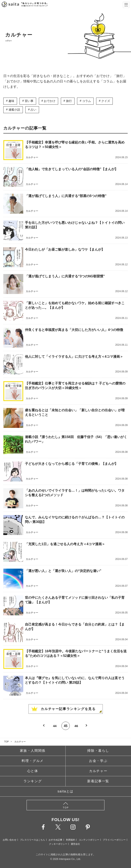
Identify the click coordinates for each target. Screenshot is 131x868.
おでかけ (50, 101)
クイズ (106, 101)
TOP (6, 742)
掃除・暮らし (98, 751)
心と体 (33, 771)
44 (55, 726)
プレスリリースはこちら (32, 840)
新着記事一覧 (98, 781)
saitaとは (65, 791)
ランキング (33, 781)
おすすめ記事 (55, 840)
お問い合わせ (10, 840)
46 (76, 726)
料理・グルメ (33, 761)
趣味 (11, 101)
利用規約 (71, 840)
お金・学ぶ (98, 761)
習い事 (29, 101)
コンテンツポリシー (89, 840)
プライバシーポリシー (114, 840)
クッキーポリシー (58, 844)
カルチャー (20, 742)
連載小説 (14, 110)
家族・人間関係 (33, 751)
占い (33, 110)
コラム (87, 101)
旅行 (69, 101)
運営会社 (75, 844)
